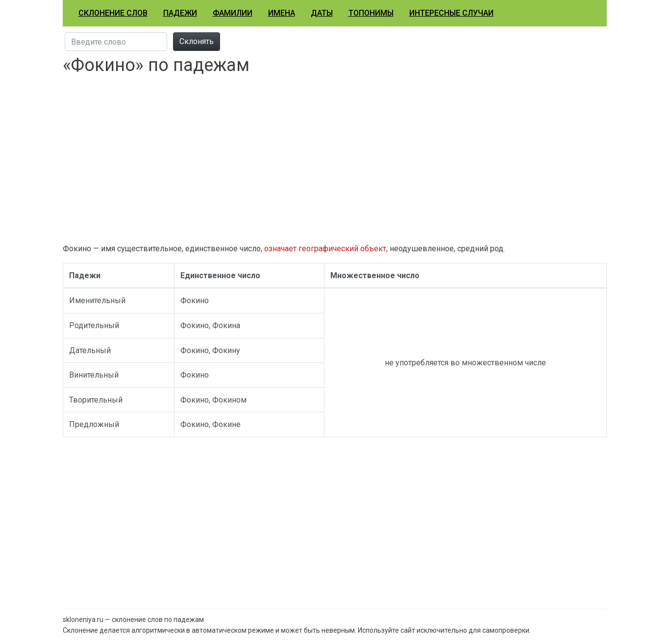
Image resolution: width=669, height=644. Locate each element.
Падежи (180, 13)
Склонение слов (113, 13)
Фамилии (233, 13)
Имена (282, 13)
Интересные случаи (451, 13)
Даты (322, 13)
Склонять (197, 41)
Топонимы (371, 13)
